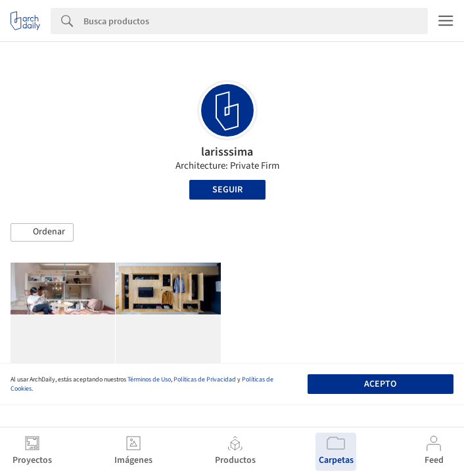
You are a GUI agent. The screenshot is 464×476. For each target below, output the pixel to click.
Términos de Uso (149, 379)
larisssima (227, 152)
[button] (42, 232)
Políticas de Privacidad (205, 379)
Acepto (380, 384)
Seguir (227, 190)
